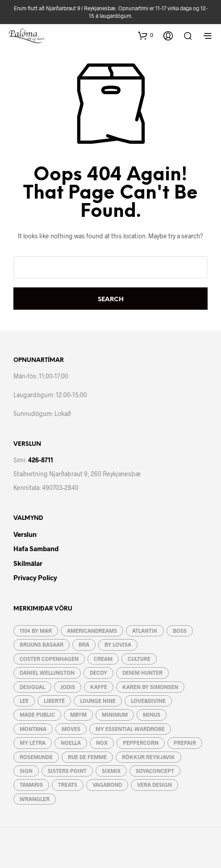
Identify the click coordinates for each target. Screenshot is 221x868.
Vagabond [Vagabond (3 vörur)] (107, 785)
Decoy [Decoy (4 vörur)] (98, 673)
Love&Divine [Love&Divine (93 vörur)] (148, 701)
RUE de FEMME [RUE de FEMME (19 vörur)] (87, 757)
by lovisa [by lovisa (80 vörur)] (118, 644)
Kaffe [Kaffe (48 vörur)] (99, 687)
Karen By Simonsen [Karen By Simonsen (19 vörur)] (150, 687)
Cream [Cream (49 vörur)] (103, 659)
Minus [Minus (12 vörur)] (152, 714)
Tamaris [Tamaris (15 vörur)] (31, 785)
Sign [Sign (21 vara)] (26, 771)
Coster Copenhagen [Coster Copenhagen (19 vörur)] (49, 659)
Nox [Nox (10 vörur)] (102, 743)
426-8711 (41, 460)
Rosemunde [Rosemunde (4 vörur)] (36, 757)
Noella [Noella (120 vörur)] (71, 743)
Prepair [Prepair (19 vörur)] (185, 743)
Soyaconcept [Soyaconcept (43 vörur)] (155, 771)
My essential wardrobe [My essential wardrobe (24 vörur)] (130, 729)
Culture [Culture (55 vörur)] (139, 659)
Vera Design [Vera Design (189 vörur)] (154, 785)
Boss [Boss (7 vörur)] (180, 631)
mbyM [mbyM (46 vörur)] (78, 714)
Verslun (25, 534)
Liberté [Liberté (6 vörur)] (54, 701)
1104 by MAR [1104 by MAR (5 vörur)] (36, 631)
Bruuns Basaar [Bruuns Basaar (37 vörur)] (42, 644)
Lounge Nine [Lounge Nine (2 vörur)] (98, 701)
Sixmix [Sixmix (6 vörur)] (111, 771)
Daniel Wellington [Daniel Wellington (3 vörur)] (47, 673)
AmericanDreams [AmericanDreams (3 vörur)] (92, 631)
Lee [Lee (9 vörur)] (24, 701)
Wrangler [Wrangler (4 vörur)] (35, 799)
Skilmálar (28, 563)
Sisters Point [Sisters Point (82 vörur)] (67, 771)
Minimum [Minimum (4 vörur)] (115, 714)
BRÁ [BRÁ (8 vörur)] (84, 644)
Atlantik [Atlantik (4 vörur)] (145, 631)
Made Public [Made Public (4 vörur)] (37, 714)
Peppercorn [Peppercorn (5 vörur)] (141, 743)
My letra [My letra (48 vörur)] (33, 743)
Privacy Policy (35, 577)
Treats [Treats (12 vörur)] (68, 785)
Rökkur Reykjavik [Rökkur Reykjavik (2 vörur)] (148, 757)
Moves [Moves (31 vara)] (71, 729)
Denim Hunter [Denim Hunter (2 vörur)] (142, 673)
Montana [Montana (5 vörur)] (33, 729)
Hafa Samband (36, 548)
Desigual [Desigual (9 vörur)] (32, 687)
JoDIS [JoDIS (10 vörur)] (68, 687)
